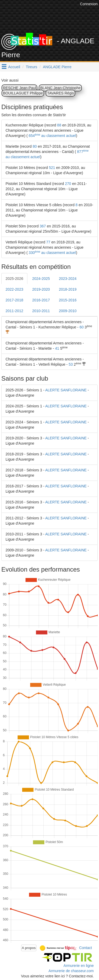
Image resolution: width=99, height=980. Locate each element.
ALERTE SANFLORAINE (66, 390)
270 (68, 184)
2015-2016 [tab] (68, 300)
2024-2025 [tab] (41, 279)
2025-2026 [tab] (14, 279)
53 (71, 364)
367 (43, 226)
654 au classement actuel (52, 136)
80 (35, 146)
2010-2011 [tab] (41, 311)
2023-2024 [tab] (68, 279)
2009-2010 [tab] (68, 311)
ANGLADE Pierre (57, 67)
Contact (86, 947)
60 (82, 327)
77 (48, 242)
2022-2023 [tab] (14, 289)
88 (59, 125)
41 (57, 348)
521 (52, 168)
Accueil (14, 67)
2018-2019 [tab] (68, 289)
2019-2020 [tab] (41, 289)
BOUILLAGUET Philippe (23, 93)
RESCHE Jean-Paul (19, 88)
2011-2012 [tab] (14, 311)
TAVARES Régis (60, 93)
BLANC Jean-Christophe (60, 88)
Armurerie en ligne (79, 966)
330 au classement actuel (52, 253)
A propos (29, 948)
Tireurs (32, 67)
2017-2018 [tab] (14, 300)
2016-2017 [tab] (41, 300)
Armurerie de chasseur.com (71, 971)
